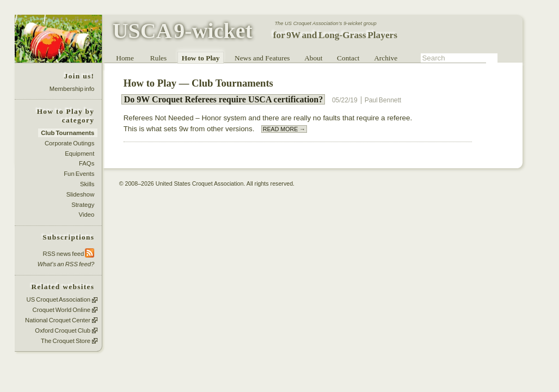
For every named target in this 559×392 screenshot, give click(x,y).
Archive (386, 58)
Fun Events (79, 174)
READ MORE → (284, 129)
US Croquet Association (59, 300)
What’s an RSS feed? (66, 264)
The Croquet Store (66, 341)
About (313, 58)
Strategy (83, 205)
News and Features (262, 58)
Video (87, 215)
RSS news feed (69, 253)
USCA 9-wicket (183, 31)
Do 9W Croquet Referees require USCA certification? (224, 99)
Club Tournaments (67, 133)
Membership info (72, 89)
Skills (87, 184)
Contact (348, 58)
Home (125, 58)
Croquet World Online (62, 310)
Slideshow (81, 194)
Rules (158, 58)
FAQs (87, 164)
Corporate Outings (69, 143)
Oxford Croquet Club (63, 330)
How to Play (201, 58)
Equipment (79, 154)
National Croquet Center (58, 320)
